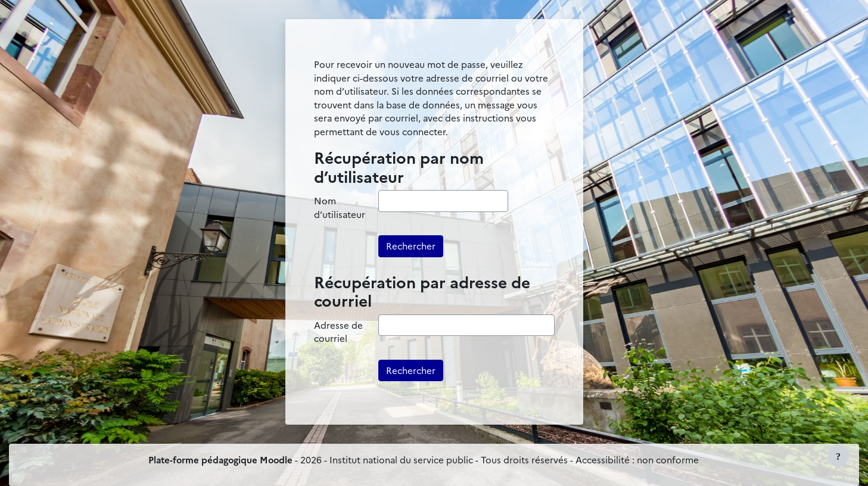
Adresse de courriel (338, 332)
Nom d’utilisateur (340, 207)
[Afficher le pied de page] (838, 456)
